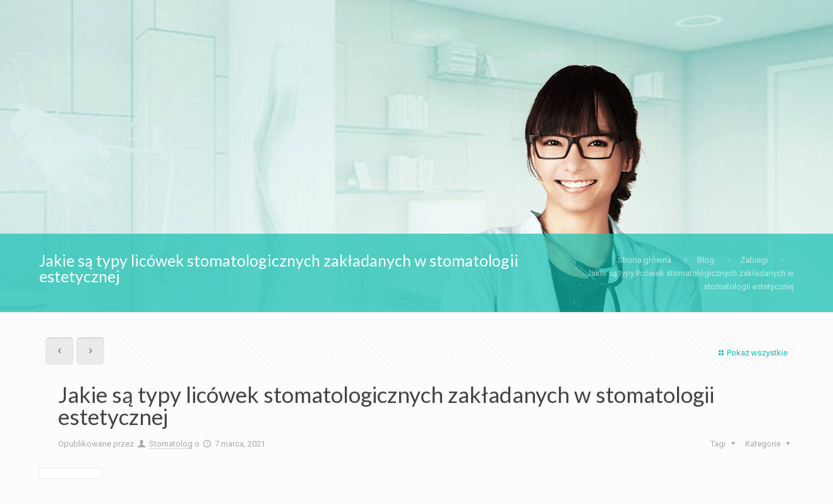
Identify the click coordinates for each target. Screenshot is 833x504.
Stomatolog (171, 444)
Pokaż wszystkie (752, 353)
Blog (706, 260)
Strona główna (644, 260)
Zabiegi (754, 260)
